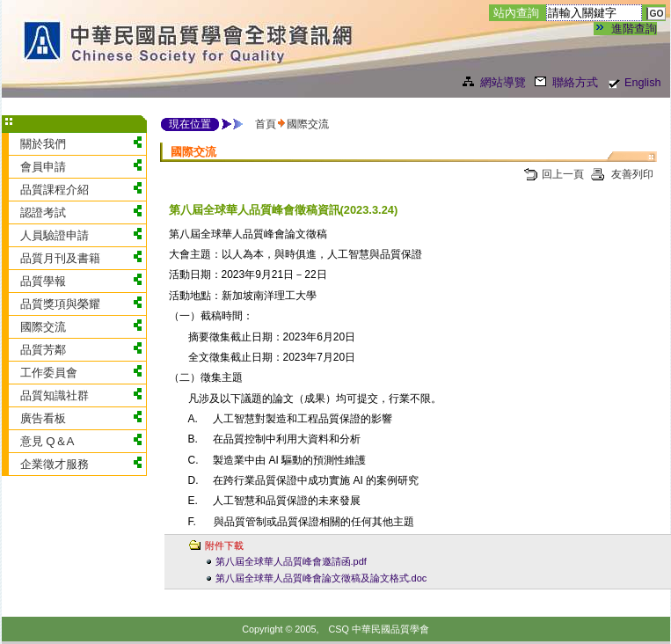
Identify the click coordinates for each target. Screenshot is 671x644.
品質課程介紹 (55, 190)
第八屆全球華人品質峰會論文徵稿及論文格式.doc (321, 578)
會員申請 (43, 167)
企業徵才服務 (55, 464)
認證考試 (43, 212)
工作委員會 (49, 373)
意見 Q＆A (47, 441)
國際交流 (43, 327)
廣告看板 (43, 418)
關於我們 (43, 144)
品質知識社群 (55, 395)
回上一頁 (563, 174)
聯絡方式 (575, 83)
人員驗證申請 (55, 235)
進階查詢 (634, 29)
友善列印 (631, 174)
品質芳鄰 (43, 350)
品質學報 (43, 281)
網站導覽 (503, 83)
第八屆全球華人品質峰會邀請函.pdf (291, 561)
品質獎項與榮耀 (60, 304)
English (643, 83)
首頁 (266, 124)
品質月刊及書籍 (60, 258)
